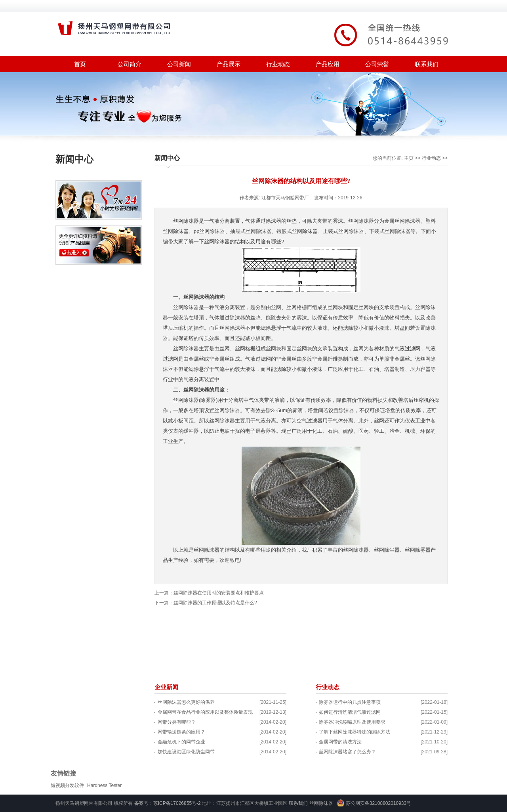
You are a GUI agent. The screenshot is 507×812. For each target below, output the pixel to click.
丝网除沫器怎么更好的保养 (186, 702)
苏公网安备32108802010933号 (378, 803)
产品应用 (328, 64)
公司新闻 (179, 64)
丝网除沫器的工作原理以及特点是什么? (215, 603)
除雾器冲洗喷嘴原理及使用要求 (352, 722)
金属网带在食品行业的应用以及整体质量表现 (205, 712)
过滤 (261, 359)
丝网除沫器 (186, 221)
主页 (409, 158)
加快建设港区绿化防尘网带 (186, 752)
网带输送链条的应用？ (181, 732)
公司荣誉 (377, 64)
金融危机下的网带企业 (181, 742)
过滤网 (171, 359)
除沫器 (274, 221)
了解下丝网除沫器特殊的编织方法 (355, 732)
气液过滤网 (407, 349)
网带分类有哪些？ (177, 722)
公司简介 (130, 64)
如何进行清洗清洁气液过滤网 (350, 712)
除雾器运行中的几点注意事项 (350, 702)
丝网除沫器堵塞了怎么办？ (347, 752)
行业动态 (278, 64)
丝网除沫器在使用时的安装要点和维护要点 (219, 593)
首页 (80, 64)
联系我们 (427, 64)
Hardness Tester (104, 785)
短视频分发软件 (67, 785)
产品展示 (229, 64)
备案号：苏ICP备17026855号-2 (168, 803)
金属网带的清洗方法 (340, 742)
